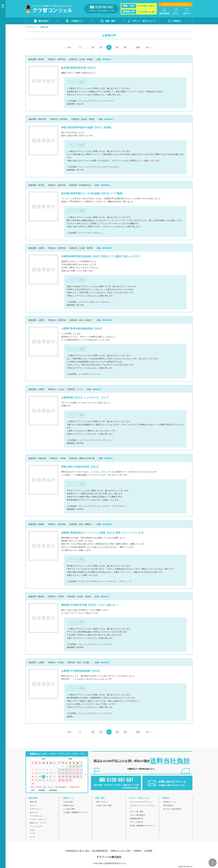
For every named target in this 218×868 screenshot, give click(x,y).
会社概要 (148, 851)
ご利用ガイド (77, 21)
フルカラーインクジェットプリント (142, 807)
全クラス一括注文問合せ (172, 809)
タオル (32, 830)
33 (117, 47)
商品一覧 (33, 802)
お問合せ (177, 21)
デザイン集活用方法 (137, 815)
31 (101, 47)
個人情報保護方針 (100, 851)
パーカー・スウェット (38, 819)
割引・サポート (102, 802)
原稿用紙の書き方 (137, 819)
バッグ (32, 833)
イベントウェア (36, 826)
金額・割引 (110, 21)
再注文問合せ (168, 806)
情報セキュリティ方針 (121, 851)
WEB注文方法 (68, 806)
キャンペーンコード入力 (177, 4)
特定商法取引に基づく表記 (78, 851)
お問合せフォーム (170, 802)
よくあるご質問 (69, 809)
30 (93, 47)
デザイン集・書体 (137, 812)
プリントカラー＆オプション (141, 802)
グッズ (32, 837)
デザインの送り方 (137, 822)
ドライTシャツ (35, 809)
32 (109, 47)
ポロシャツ (34, 812)
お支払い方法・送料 (104, 806)
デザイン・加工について (144, 21)
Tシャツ (33, 806)
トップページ (31, 27)
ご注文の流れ (68, 802)
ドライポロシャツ (37, 816)
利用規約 (137, 851)
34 (125, 47)
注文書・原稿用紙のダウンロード (142, 826)
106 (138, 47)
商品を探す (44, 21)
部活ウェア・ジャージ (38, 823)
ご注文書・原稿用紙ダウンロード (76, 812)
